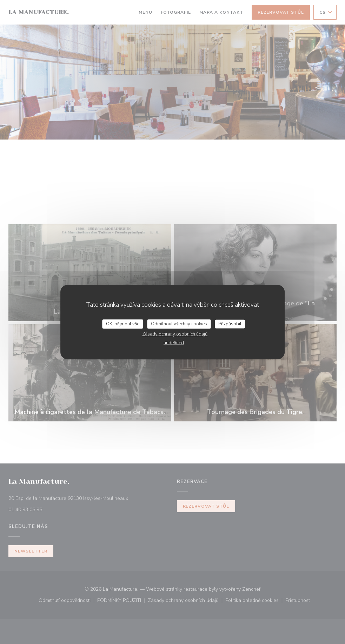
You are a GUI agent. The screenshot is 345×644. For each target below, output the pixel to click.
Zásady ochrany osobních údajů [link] (175, 334)
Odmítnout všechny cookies (179, 324)
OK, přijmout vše (123, 324)
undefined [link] (174, 343)
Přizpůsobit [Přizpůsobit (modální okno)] (230, 324)
